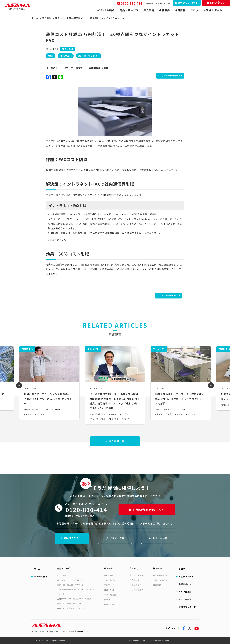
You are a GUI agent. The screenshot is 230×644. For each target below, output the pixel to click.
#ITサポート (181, 409)
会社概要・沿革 (137, 575)
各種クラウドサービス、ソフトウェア (74, 599)
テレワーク (109, 585)
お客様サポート (213, 10)
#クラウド (56, 409)
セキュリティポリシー (160, 640)
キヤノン (61, 240)
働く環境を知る (160, 575)
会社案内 (165, 10)
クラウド (108, 600)
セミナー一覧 (158, 538)
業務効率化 (109, 575)
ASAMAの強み (106, 10)
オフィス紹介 (136, 585)
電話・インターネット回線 (69, 603)
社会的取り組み (137, 590)
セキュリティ (110, 580)
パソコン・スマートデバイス (70, 580)
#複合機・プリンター (89, 56)
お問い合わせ (185, 584)
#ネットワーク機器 (98, 419)
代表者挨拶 (135, 580)
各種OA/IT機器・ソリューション (72, 608)
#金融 (51, 56)
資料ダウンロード (72, 538)
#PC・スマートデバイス (34, 414)
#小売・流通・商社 (98, 414)
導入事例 (149, 10)
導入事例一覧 (115, 441)
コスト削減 (109, 590)
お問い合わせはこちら (147, 510)
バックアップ (110, 604)
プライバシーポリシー (136, 640)
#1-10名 (45, 409)
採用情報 (180, 10)
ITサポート (62, 575)
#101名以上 (66, 56)
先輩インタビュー (161, 580)
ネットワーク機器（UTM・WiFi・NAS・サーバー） (76, 592)
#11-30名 (168, 409)
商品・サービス (129, 10)
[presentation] (19, 385)
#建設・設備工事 (31, 409)
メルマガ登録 (115, 538)
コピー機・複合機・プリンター (71, 585)
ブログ (195, 10)
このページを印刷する (170, 76)
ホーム (35, 18)
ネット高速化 (110, 595)
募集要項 (157, 585)
